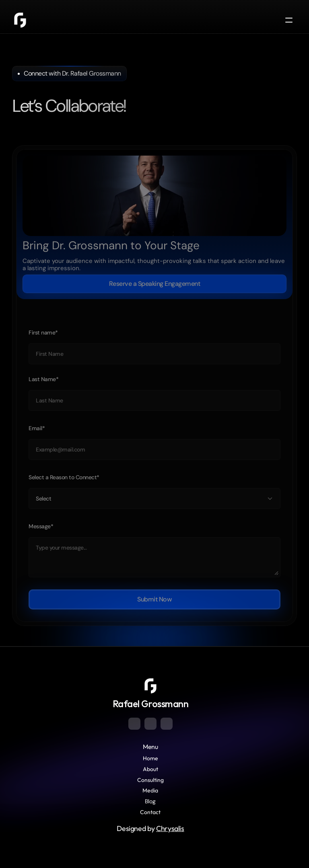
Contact (150, 812)
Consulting (150, 780)
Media (150, 790)
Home (150, 758)
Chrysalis (170, 828)
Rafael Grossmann (150, 704)
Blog (150, 801)
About (150, 769)
